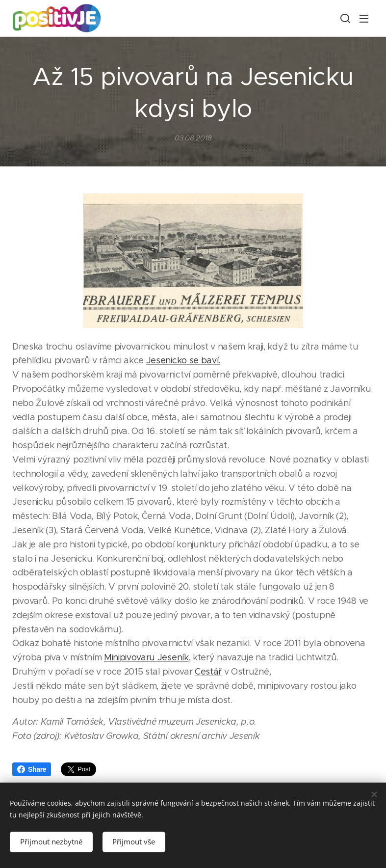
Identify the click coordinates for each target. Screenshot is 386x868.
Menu (364, 19)
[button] (344, 18)
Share (32, 769)
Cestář (208, 672)
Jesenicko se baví (182, 361)
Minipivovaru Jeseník (146, 657)
